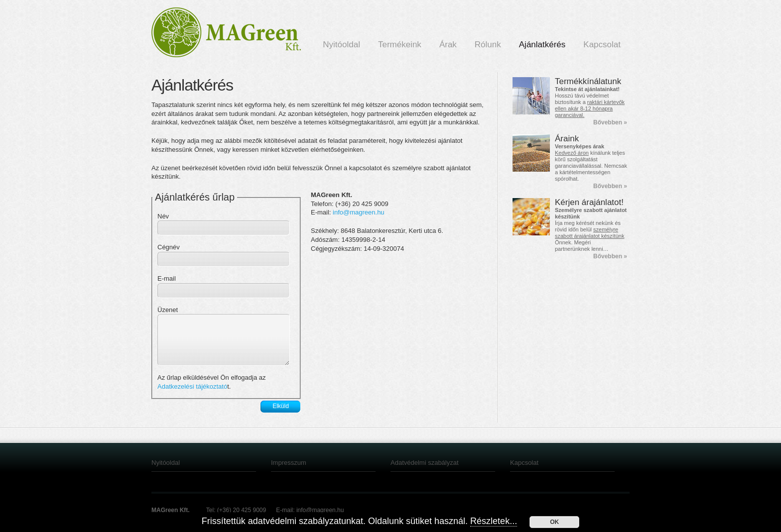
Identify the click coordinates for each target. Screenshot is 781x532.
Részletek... (494, 521)
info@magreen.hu (359, 212)
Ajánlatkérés (542, 45)
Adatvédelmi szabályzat (425, 463)
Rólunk (488, 45)
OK (554, 522)
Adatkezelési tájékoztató (192, 386)
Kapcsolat (602, 45)
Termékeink (400, 45)
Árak (448, 45)
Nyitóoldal (341, 45)
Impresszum (289, 463)
